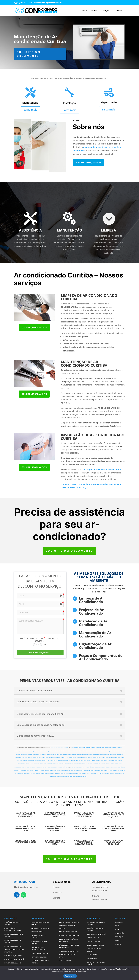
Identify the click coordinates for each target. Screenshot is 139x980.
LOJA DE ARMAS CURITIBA (40, 953)
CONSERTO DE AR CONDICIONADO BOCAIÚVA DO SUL (84, 748)
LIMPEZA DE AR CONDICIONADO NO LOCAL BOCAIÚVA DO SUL (100, 764)
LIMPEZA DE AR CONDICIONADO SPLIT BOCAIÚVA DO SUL (83, 767)
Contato (56, 898)
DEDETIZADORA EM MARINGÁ (97, 934)
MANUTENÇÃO (119, 933)
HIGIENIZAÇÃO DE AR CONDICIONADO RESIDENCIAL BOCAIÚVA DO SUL (59, 751)
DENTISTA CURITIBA (93, 941)
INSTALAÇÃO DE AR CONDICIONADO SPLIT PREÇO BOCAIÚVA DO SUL (63, 761)
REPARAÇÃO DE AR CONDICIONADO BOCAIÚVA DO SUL (105, 773)
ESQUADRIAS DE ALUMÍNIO (12, 963)
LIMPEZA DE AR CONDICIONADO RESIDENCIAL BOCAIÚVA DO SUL (55, 767)
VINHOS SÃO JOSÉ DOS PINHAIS (69, 935)
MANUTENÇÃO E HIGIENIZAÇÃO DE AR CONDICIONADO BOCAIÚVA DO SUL (93, 770)
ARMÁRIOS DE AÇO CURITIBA (13, 956)
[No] (136, 973)
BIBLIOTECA (119, 922)
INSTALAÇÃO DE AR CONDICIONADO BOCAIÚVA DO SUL (38, 754)
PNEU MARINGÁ (92, 958)
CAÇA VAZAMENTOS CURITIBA (69, 951)
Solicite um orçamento (29, 54)
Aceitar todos (70, 976)
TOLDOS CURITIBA (37, 932)
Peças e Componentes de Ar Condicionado (101, 657)
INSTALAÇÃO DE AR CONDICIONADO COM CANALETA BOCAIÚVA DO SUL (67, 754)
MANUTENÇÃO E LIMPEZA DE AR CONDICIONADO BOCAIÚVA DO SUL (48, 773)
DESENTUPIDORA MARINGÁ (68, 932)
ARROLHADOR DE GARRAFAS (40, 928)
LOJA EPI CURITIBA (93, 938)
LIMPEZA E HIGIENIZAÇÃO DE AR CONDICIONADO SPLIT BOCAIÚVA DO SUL (33, 770)
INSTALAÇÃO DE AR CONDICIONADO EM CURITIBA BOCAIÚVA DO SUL (51, 757)
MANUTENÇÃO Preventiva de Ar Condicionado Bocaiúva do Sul (78, 773)
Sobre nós (57, 893)
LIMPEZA (117, 940)
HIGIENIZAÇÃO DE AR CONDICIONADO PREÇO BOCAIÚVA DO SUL (29, 751)
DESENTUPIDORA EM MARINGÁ (14, 959)
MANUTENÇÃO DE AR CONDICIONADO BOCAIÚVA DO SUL (63, 770)
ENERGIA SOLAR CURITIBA (95, 945)
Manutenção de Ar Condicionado (95, 634)
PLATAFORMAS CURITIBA (39, 957)
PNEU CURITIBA (92, 955)
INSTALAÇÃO (119, 937)
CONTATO (121, 11)
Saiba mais (30, 110)
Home (33, 78)
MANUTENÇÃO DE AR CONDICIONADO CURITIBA (70, 797)
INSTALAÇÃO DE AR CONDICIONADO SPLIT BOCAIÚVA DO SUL (34, 761)
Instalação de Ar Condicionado (93, 623)
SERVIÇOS (105, 11)
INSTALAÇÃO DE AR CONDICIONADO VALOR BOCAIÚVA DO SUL (93, 761)
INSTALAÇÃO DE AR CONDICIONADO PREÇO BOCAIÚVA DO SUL (81, 757)
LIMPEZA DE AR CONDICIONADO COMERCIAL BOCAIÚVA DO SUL (71, 764)
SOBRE (94, 11)
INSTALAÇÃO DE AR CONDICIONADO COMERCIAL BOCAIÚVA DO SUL (98, 754)
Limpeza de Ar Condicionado (91, 600)
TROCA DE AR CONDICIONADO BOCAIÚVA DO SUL (77, 777)
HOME (84, 11)
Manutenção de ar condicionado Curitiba (60, 748)
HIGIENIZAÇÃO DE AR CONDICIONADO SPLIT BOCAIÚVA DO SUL (90, 751)
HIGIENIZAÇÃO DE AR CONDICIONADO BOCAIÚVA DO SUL (109, 748)
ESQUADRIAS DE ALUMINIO (12, 946)
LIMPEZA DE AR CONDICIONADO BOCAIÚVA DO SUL (45, 764)
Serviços (57, 887)
